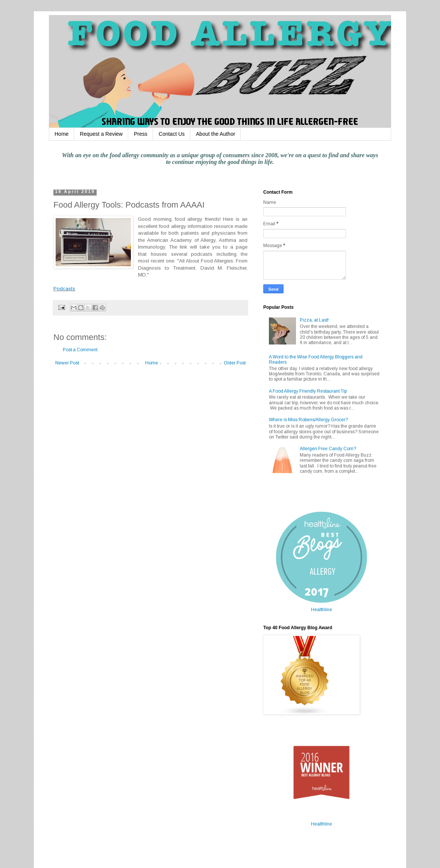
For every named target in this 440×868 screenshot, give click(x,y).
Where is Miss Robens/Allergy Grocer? (308, 420)
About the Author (215, 134)
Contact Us (172, 134)
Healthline (322, 610)
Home (61, 134)
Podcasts (64, 289)
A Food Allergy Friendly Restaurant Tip (308, 391)
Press (141, 134)
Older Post (235, 363)
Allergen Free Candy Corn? (328, 449)
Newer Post (67, 363)
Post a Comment (80, 350)
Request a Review (101, 134)
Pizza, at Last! (314, 320)
